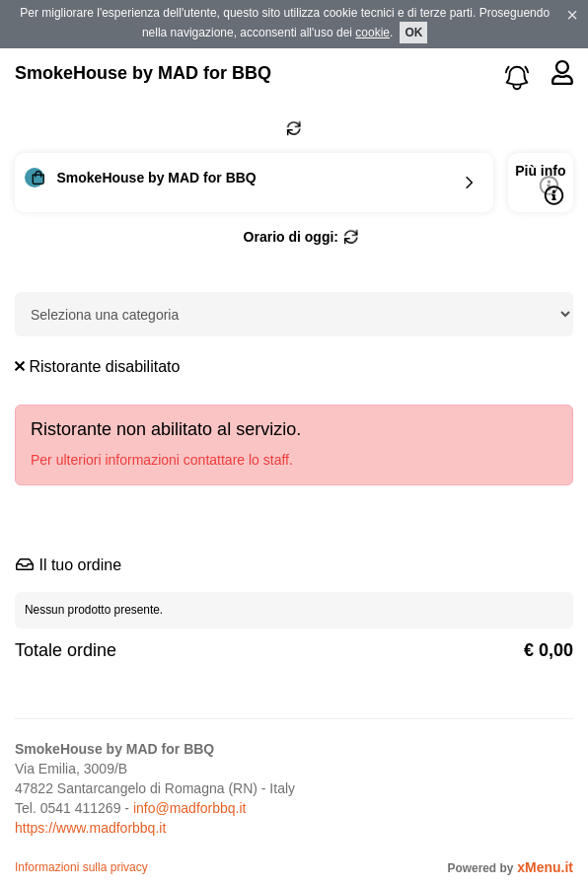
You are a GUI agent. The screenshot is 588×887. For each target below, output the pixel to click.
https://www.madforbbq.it (90, 828)
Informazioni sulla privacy (81, 867)
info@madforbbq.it (190, 808)
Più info (540, 184)
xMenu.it (545, 867)
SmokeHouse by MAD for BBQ (143, 73)
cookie (372, 33)
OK (413, 33)
